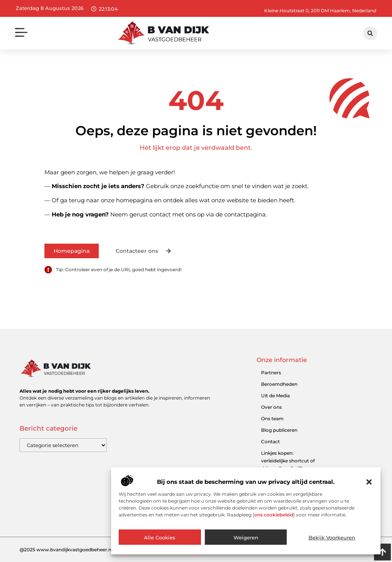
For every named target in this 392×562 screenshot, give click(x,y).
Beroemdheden (279, 384)
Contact (270, 442)
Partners (271, 373)
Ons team (272, 419)
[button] (369, 482)
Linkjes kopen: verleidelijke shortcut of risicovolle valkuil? (288, 461)
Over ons (271, 407)
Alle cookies (160, 538)
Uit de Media (275, 396)
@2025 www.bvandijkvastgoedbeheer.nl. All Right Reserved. (89, 550)
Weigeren (246, 538)
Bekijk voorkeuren (332, 538)
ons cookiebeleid (274, 515)
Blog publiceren (279, 430)
